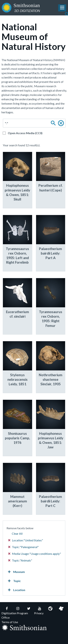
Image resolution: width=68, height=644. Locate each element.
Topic (14, 581)
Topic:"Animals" (20, 560)
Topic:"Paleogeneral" (23, 547)
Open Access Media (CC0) (25, 133)
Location (16, 590)
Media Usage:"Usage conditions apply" (35, 554)
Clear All (17, 533)
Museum (16, 572)
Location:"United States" (26, 540)
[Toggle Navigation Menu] (62, 8)
